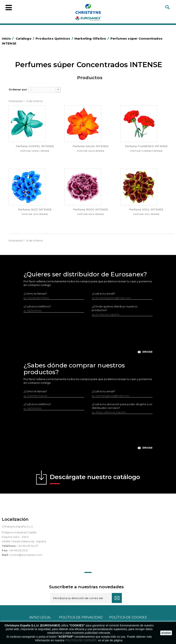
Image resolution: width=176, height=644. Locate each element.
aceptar (166, 633)
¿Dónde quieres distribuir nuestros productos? (115, 308)
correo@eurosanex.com (26, 555)
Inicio (8, 38)
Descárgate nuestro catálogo (95, 479)
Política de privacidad (81, 617)
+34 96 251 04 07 (28, 546)
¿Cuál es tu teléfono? (37, 306)
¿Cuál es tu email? (104, 294)
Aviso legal (40, 617)
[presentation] (88, 338)
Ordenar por (18, 89)
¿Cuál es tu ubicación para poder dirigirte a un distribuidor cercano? (122, 406)
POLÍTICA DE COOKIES (81, 640)
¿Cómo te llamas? (35, 294)
